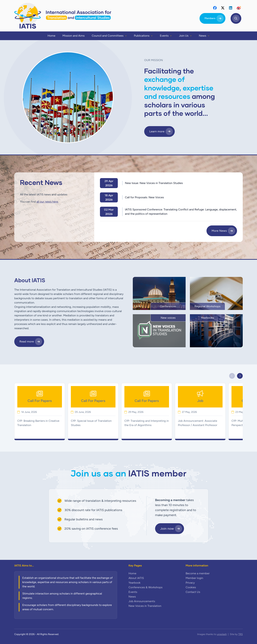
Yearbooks (207, 318)
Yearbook (134, 583)
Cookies (191, 587)
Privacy (190, 583)
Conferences (168, 306)
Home (132, 573)
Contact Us (193, 592)
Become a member (198, 573)
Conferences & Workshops (145, 587)
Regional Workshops (207, 306)
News (132, 597)
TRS (240, 634)
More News (219, 231)
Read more (27, 341)
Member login (194, 578)
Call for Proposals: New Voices (144, 197)
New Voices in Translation (145, 606)
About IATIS (136, 578)
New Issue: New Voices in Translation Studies (154, 183)
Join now (167, 529)
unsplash (222, 634)
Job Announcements (142, 601)
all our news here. (47, 202)
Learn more (157, 131)
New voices (168, 318)
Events (133, 592)
